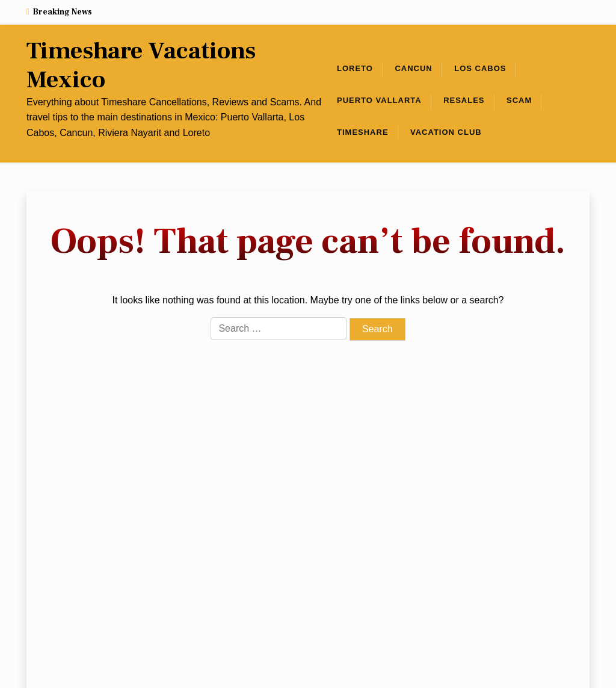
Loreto (355, 68)
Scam (519, 100)
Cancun (413, 68)
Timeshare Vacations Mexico (141, 66)
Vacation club (446, 132)
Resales (464, 100)
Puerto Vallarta (379, 100)
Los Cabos (480, 68)
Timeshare (363, 132)
